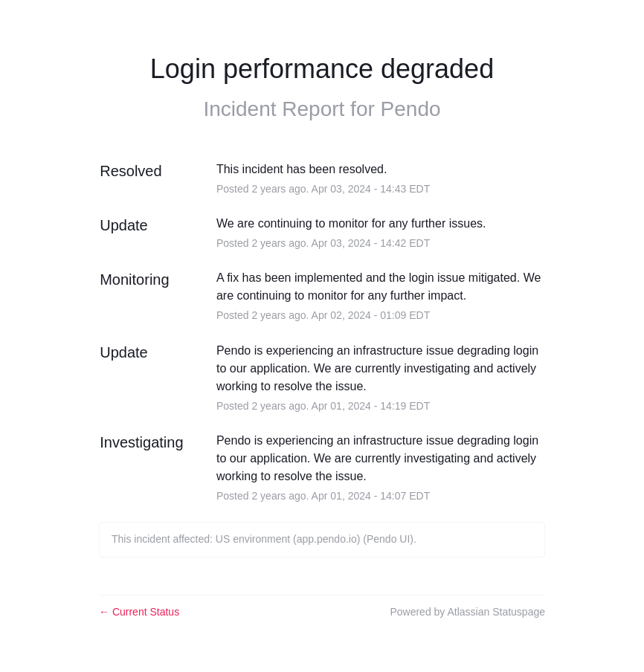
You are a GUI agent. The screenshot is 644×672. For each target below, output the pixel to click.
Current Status (139, 612)
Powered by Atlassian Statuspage (467, 612)
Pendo (411, 109)
